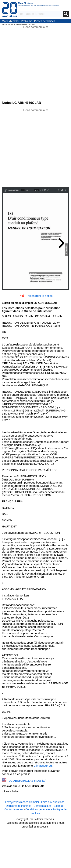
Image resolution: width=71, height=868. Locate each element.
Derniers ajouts (42, 806)
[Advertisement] (35, 147)
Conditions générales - (39, 809)
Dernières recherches (19, 806)
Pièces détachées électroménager (45, 21)
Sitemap (59, 806)
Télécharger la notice (39, 296)
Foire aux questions (53, 802)
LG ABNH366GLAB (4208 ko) (28, 781)
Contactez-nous (14, 809)
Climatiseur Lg (43, 766)
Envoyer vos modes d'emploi (22, 802)
